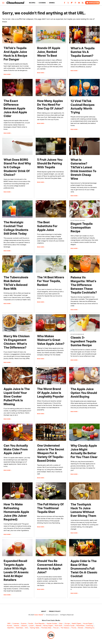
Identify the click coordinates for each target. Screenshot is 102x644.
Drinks (52, 3)
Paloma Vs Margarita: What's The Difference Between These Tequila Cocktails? (84, 285)
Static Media (38, 615)
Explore (24, 624)
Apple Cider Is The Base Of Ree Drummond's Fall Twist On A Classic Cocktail (84, 569)
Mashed (39, 626)
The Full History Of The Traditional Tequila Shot (50, 508)
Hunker (10, 626)
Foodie (31, 624)
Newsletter (92, 3)
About (44, 611)
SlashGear (19, 628)
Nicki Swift (59, 626)
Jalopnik (24, 626)
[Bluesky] (79, 3)
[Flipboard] (72, 3)
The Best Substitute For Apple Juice (47, 226)
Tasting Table (34, 628)
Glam (61, 624)
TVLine (74, 628)
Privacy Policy (55, 611)
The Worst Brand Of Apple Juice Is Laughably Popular (50, 393)
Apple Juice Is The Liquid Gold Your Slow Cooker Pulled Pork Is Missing (17, 396)
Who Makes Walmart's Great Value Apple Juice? (51, 340)
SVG (26, 628)
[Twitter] (68, 3)
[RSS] (83, 3)
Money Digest (48, 626)
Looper (31, 626)
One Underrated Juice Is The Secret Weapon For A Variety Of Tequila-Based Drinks (51, 453)
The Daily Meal (46, 628)
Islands (17, 626)
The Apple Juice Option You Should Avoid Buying (84, 393)
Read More (7, 74)
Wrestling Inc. (90, 628)
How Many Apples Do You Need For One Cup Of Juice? (50, 105)
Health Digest (76, 624)
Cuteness (16, 624)
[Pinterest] (75, 3)
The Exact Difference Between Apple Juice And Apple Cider (15, 108)
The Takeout (65, 628)
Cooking (42, 3)
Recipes (32, 3)
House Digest (88, 624)
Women (81, 628)
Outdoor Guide (69, 626)
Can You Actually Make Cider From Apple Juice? (16, 449)
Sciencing (90, 626)
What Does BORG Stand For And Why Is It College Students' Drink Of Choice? (17, 167)
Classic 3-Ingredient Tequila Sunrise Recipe (83, 341)
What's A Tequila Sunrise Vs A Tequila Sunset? (83, 52)
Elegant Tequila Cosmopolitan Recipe (82, 227)
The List (56, 628)
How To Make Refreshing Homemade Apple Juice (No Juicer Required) (16, 512)
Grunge (67, 624)
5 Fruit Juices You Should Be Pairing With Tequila (50, 163)
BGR (9, 624)
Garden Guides (52, 624)
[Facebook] (65, 3)
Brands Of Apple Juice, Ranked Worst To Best (49, 52)
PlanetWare (80, 626)
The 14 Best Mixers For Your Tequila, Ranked (51, 281)
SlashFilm (11, 628)
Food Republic (40, 624)
